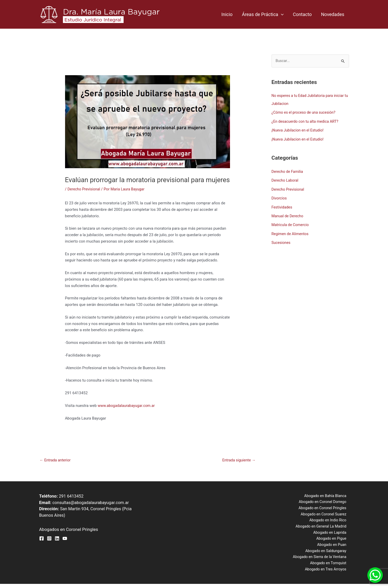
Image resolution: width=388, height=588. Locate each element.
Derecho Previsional (84, 189)
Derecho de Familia (288, 171)
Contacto (302, 14)
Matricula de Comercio (291, 223)
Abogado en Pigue (333, 541)
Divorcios (280, 197)
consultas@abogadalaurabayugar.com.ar (92, 503)
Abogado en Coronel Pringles (324, 509)
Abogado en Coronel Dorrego (324, 503)
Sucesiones (282, 241)
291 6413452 (72, 496)
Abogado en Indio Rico (329, 522)
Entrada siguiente (238, 460)
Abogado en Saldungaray (327, 554)
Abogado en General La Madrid (322, 528)
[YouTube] (65, 539)
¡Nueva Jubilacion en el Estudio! (299, 130)
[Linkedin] (57, 539)
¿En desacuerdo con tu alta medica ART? (307, 121)
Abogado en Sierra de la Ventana (321, 560)
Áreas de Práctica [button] (263, 14)
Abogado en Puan (334, 547)
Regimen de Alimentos (291, 232)
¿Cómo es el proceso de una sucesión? (305, 112)
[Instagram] (49, 539)
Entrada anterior (56, 460)
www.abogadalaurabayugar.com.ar (128, 406)
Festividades (282, 206)
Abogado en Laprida (331, 535)
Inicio (227, 14)
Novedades (332, 14)
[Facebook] (42, 539)
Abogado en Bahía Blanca (327, 496)
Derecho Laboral (286, 180)
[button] (281, 14)
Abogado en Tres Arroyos (327, 573)
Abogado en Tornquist (330, 567)
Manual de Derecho (288, 214)
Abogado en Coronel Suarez (325, 516)
